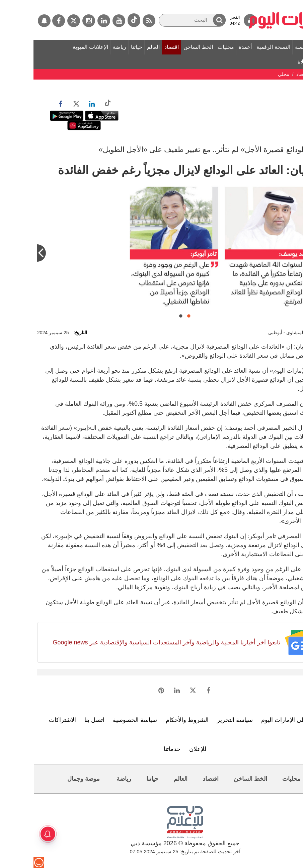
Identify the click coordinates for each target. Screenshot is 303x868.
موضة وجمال (50, 779)
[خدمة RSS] (116, 21)
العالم (120, 47)
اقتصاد (138, 47)
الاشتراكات (29, 720)
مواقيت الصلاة (280, 62)
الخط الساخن (165, 47)
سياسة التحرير (201, 720)
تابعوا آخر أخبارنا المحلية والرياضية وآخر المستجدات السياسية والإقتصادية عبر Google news (133, 642)
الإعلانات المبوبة (57, 47)
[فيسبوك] (25, 21)
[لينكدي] (70, 21)
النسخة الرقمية (240, 47)
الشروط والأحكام (154, 720)
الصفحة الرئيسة (279, 47)
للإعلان (164, 749)
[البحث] (159, 20)
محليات (192, 47)
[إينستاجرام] (55, 21)
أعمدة (212, 47)
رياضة (86, 47)
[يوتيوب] (85, 21)
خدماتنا (139, 749)
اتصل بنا (61, 720)
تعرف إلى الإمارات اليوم (258, 720)
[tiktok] (100, 20)
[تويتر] (40, 21)
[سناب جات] (11, 21)
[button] (186, 20)
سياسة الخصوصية (101, 720)
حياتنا (103, 47)
